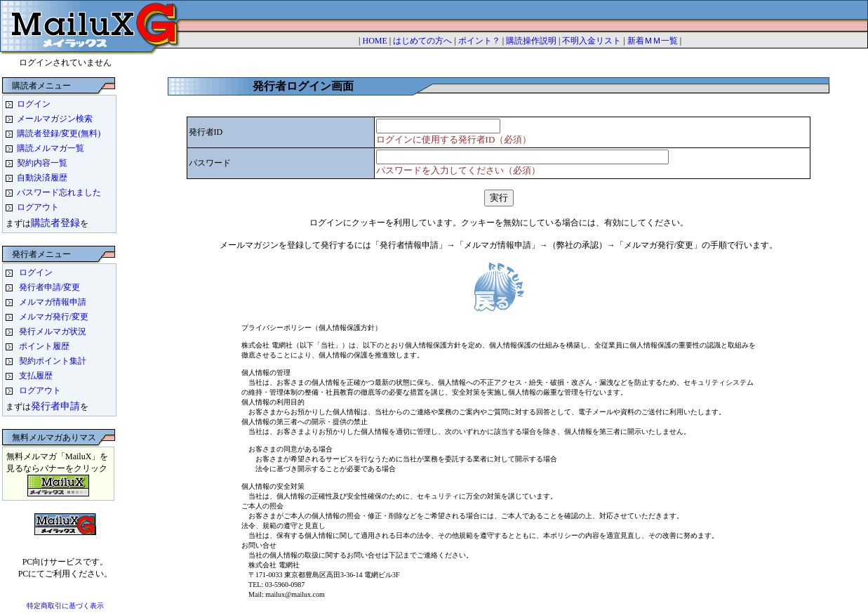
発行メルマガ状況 (53, 331)
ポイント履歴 (44, 346)
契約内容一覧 (42, 163)
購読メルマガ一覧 (51, 148)
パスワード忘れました (59, 192)
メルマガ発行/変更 (54, 317)
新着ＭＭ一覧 (653, 41)
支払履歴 (36, 376)
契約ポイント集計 (53, 361)
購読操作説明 (531, 41)
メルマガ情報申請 (53, 302)
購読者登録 (55, 223)
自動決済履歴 (42, 178)
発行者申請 (55, 406)
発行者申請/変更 (49, 287)
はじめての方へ (422, 41)
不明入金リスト (592, 41)
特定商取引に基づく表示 (65, 606)
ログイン (34, 104)
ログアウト (38, 207)
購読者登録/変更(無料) (59, 133)
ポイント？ (479, 41)
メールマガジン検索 (55, 119)
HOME (374, 41)
